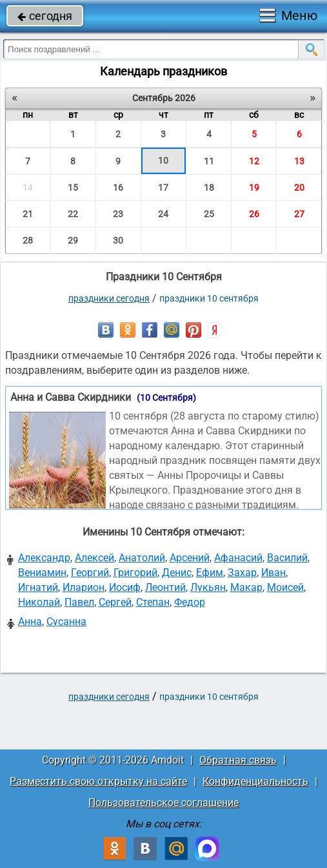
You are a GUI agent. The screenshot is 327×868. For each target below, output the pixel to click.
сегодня (45, 16)
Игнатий (38, 587)
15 (73, 188)
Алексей (94, 558)
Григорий (135, 573)
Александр (44, 558)
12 (254, 161)
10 (163, 160)
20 (299, 188)
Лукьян (208, 587)
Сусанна (66, 622)
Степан (153, 602)
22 (73, 214)
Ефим (210, 573)
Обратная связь (238, 760)
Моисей (285, 587)
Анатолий (142, 558)
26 (254, 214)
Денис (177, 573)
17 (163, 188)
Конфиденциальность (255, 781)
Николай (39, 602)
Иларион (84, 587)
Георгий (90, 573)
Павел (79, 602)
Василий (287, 558)
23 (118, 214)
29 (73, 240)
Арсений (190, 558)
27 (299, 214)
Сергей (115, 602)
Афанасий (238, 558)
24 (163, 214)
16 (118, 188)
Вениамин (42, 573)
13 (299, 161)
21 (28, 214)
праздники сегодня (109, 298)
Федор (190, 602)
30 (118, 240)
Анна (30, 622)
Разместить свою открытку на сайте (98, 781)
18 (209, 188)
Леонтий (165, 587)
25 (209, 214)
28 (28, 240)
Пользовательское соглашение (163, 803)
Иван (273, 573)
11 (209, 161)
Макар (246, 587)
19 (254, 188)
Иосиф (125, 587)
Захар (242, 573)
